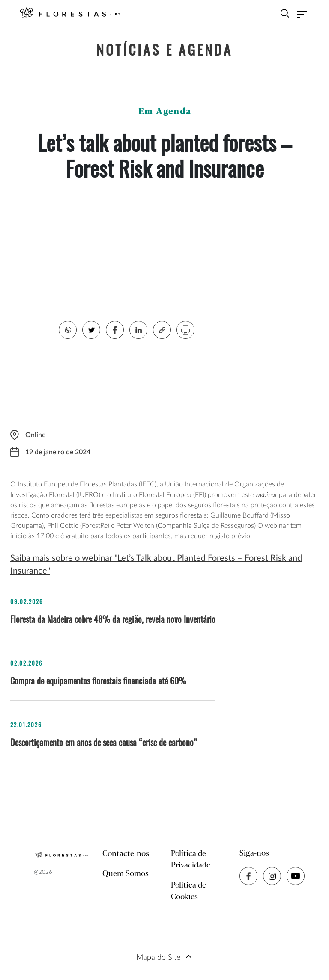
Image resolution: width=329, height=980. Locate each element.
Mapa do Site (158, 958)
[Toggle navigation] (302, 15)
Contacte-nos (126, 854)
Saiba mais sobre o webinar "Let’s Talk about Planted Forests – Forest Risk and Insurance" (156, 565)
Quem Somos (126, 874)
